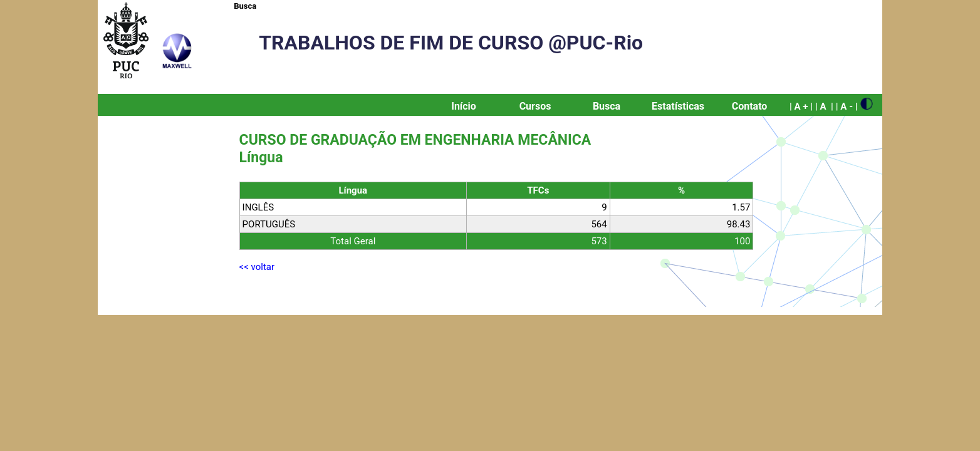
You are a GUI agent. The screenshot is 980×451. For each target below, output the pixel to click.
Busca (245, 6)
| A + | (801, 106)
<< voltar (257, 267)
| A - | (847, 106)
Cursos (535, 106)
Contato (750, 106)
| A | (824, 106)
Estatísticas (678, 106)
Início (464, 106)
